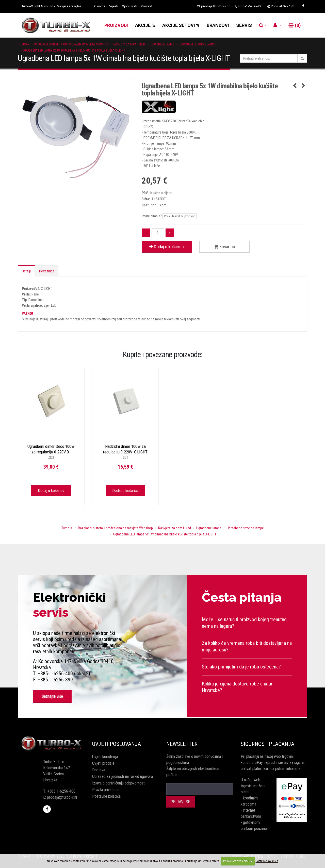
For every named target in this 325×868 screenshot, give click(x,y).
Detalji (26, 271)
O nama (100, 6)
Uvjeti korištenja (105, 757)
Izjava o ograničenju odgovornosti (119, 783)
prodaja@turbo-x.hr (215, 6)
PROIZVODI (116, 25)
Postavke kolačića (106, 796)
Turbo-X (24, 44)
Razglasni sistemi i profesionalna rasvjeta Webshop (71, 44)
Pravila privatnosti (106, 790)
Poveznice (47, 271)
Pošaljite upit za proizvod (180, 216)
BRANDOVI (218, 25)
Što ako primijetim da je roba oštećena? (241, 667)
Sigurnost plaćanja (267, 744)
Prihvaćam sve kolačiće (238, 861)
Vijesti (114, 6)
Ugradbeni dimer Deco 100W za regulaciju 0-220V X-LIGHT (51, 452)
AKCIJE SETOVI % (181, 25)
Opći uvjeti (129, 6)
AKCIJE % (145, 25)
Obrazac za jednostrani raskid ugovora (123, 776)
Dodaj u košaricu (167, 247)
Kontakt (147, 6)
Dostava (99, 770)
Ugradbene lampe (162, 44)
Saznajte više (52, 696)
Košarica (224, 247)
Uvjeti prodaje (103, 763)
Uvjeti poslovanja (117, 744)
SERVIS (244, 25)
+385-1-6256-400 (250, 6)
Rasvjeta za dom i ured (129, 44)
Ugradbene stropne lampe (197, 44)
